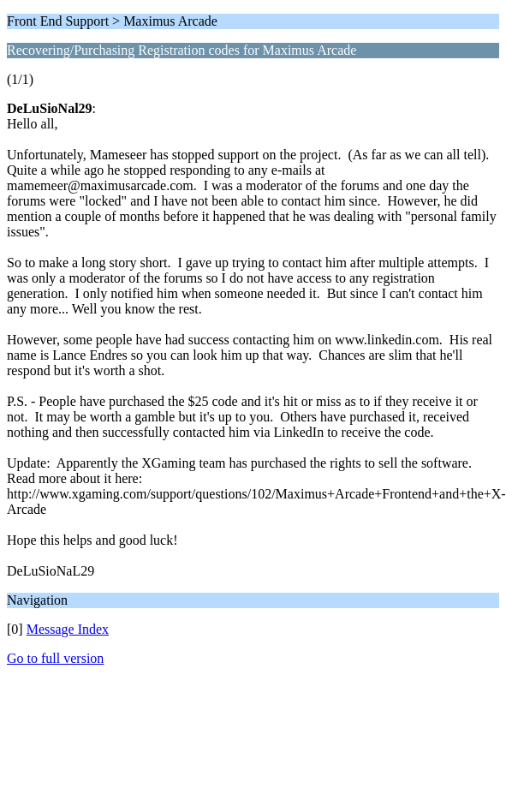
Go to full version (55, 658)
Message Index (68, 629)
